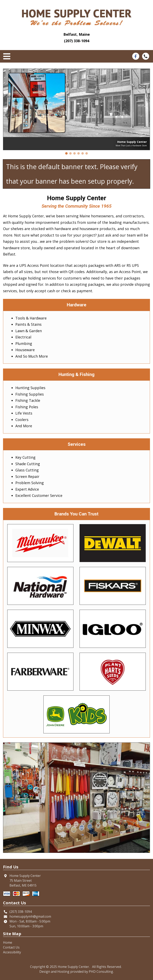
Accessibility (12, 952)
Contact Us (11, 947)
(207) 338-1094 (77, 41)
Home (8, 942)
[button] (66, 153)
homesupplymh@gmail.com (30, 916)
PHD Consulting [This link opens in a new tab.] (101, 972)
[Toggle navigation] (8, 57)
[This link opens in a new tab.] (136, 56)
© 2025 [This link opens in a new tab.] (51, 967)
